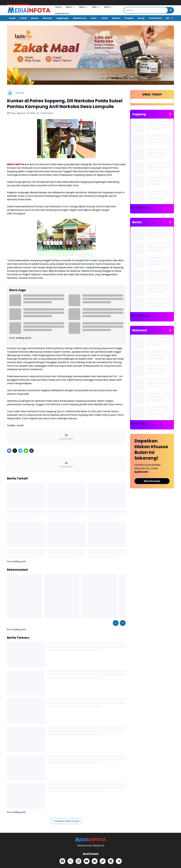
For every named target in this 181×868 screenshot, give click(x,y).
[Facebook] (9, 451)
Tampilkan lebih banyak (66, 821)
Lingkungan (62, 18)
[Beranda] (10, 93)
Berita (70, 7)
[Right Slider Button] (171, 18)
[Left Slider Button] (116, 623)
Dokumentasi (62, 13)
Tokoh (104, 18)
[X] (15, 451)
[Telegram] (20, 451)
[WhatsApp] (26, 451)
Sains (94, 18)
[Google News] (95, 861)
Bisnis (84, 7)
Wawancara (80, 18)
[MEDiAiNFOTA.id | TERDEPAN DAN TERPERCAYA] (90, 840)
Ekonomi (47, 18)
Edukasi (116, 18)
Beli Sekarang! (152, 481)
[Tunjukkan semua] (170, 114)
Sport (109, 7)
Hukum (35, 18)
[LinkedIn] (111, 861)
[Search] (146, 10)
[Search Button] (171, 10)
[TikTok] (103, 861)
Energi (141, 18)
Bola (96, 7)
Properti (129, 18)
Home (58, 7)
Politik (23, 18)
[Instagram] (78, 861)
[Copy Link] (31, 451)
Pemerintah (155, 18)
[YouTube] (87, 861)
